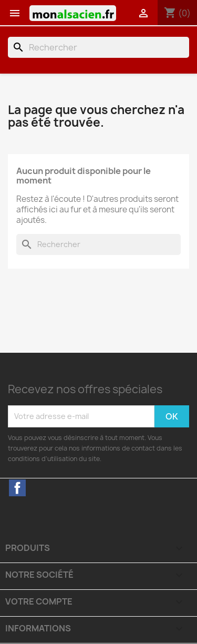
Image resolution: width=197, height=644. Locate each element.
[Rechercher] (98, 47)
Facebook (17, 488)
